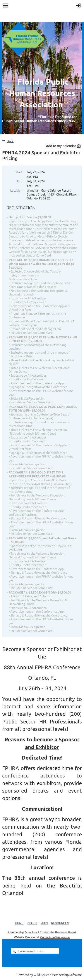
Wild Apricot (42, 975)
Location (16, 190)
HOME (19, 923)
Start (19, 172)
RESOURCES (60, 923)
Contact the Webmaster (55, 937)
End (20, 181)
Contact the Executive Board (58, 932)
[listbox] (64, 146)
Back (10, 141)
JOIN (45, 923)
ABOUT (32, 923)
